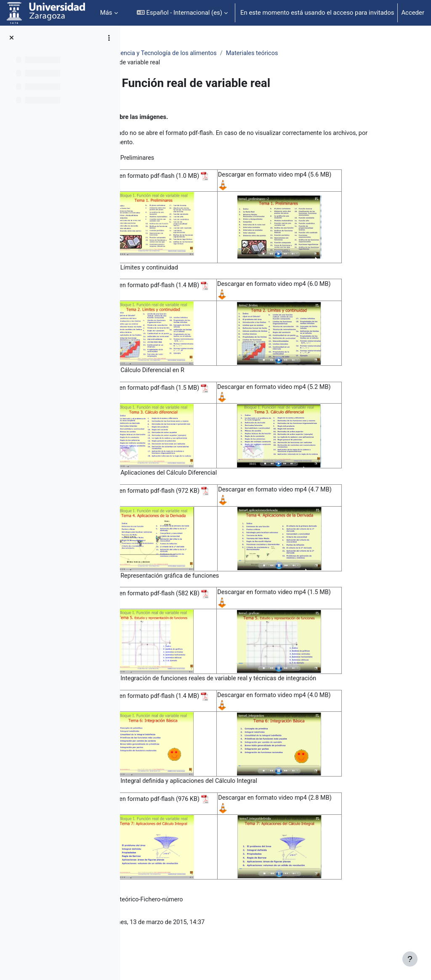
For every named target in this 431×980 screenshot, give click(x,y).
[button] (182, 13)
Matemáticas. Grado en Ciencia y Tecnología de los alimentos (222, 53)
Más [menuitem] (106, 13)
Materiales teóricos (344, 53)
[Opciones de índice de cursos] (109, 38)
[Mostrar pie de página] (410, 959)
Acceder (413, 13)
